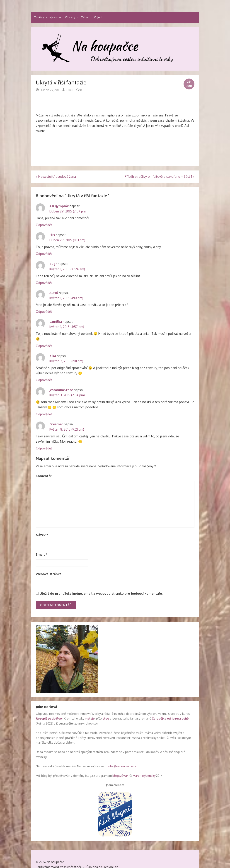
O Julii (98, 17)
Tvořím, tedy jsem (46, 17)
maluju (90, 718)
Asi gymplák (59, 206)
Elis (52, 235)
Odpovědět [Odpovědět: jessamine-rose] (44, 414)
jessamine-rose (61, 390)
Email (42, 554)
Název (42, 535)
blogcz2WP (120, 776)
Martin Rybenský (144, 776)
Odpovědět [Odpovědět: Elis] (44, 254)
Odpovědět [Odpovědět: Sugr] (44, 283)
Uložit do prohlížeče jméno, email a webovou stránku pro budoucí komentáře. (101, 593)
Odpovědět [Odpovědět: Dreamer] (44, 448)
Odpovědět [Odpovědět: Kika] (44, 380)
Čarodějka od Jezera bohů (170, 718)
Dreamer (56, 424)
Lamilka (56, 322)
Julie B (68, 90)
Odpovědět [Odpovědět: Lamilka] (44, 346)
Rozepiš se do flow (49, 718)
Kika (53, 356)
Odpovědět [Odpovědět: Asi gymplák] (44, 225)
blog (106, 718)
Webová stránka (49, 574)
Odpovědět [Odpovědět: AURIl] (44, 312)
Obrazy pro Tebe (77, 17)
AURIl (54, 293)
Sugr (53, 264)
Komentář (44, 476)
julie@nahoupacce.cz (122, 766)
